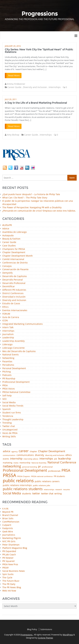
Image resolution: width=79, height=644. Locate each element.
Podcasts (7, 375)
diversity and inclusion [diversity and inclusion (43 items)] (55, 455)
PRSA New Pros (10, 564)
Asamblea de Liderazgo (14, 232)
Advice (6, 229)
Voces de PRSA (10, 433)
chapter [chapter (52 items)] (33, 451)
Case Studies (9, 246)
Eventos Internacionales (15, 310)
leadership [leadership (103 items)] (65, 458)
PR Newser (8, 558)
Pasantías (7, 362)
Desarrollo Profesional (14, 283)
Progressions (27, 635)
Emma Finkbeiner (16, 84)
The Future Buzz (11, 581)
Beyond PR (8, 512)
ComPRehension (11, 522)
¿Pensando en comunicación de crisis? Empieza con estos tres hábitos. (39, 211)
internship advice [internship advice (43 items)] (31, 459)
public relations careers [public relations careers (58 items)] (47, 481)
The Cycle (7, 577)
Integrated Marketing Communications (23, 324)
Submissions (46, 629)
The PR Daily (9, 584)
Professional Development (16, 382)
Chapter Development (14, 252)
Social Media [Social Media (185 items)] (12, 493)
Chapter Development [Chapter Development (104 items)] (52, 451)
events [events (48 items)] (6, 459)
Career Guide (14, 87)
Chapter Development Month (18, 256)
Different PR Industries (14, 290)
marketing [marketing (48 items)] (8, 463)
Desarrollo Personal (13, 280)
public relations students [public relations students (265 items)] (23, 489)
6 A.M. (6, 509)
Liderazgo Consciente (13, 348)
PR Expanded (9, 551)
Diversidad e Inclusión (14, 297)
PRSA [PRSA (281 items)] (66, 471)
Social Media (9, 403)
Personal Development (14, 368)
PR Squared (8, 561)
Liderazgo (7, 345)
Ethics (5, 307)
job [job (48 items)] (56, 459)
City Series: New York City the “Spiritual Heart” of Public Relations (39, 51)
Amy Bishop (13, 135)
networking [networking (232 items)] (12, 466)
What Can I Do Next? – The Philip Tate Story (25, 198)
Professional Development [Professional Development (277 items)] (25, 471)
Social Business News (14, 571)
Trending (7, 423)
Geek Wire (8, 532)
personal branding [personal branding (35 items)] (30, 467)
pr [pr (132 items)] (39, 466)
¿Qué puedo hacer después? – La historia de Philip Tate (31, 194)
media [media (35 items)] (16, 463)
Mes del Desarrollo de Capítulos (19, 351)
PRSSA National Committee (16, 392)
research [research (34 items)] (59, 490)
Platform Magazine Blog (15, 548)
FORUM (6, 314)
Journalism (8, 334)
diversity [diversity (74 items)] (39, 455)
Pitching (7, 372)
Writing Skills (9, 437)
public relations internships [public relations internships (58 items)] (17, 485)
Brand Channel (10, 515)
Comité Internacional (13, 259)
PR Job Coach (9, 554)
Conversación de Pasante (15, 269)
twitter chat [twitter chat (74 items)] (47, 494)
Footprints (8, 528)
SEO (4, 399)
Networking (8, 358)
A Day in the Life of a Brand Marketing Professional (36, 103)
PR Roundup (9, 379)
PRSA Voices (9, 389)
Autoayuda (8, 236)
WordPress (68, 635)
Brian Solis (8, 518)
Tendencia (8, 416)
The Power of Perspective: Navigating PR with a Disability (32, 207)
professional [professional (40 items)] (47, 467)
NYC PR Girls (9, 541)
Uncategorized (10, 430)
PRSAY (6, 568)
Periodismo (8, 365)
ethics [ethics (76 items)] (69, 455)
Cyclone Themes (45, 638)
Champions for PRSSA (14, 249)
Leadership (8, 338)
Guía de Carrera (11, 317)
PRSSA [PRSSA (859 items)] (9, 475)
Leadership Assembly (13, 341)
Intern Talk (8, 327)
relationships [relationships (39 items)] (49, 489)
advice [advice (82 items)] (7, 451)
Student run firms (12, 413)
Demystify (7, 273)
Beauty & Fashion (11, 239)
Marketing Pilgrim (12, 538)
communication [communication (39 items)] (9, 455)
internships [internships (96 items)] (46, 459)
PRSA (5, 385)
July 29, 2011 (11, 99)
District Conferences (13, 293)
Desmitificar (9, 287)
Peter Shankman (11, 545)
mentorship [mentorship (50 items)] (25, 463)
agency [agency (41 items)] (14, 452)
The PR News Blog (12, 587)
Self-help (7, 396)
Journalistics (9, 535)
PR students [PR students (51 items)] (59, 476)
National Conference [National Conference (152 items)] (62, 462)
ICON (5, 321)
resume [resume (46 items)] (66, 490)
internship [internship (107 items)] (16, 458)
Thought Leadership (13, 420)
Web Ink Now (9, 591)
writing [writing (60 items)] (58, 494)
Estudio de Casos (11, 304)
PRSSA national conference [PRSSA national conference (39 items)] (42, 476)
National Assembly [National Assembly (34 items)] (39, 463)
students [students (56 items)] (27, 494)
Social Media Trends (13, 406)
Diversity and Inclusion (35, 87)
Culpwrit (7, 525)
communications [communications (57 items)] (25, 455)
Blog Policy (32, 629)
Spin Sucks (8, 574)
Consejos (7, 266)
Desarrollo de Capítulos (15, 276)
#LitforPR (7, 225)
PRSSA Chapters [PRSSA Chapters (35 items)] (24, 476)
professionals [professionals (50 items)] (54, 471)
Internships (55, 87)
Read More (14, 75)
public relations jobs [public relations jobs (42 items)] (42, 485)
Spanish (7, 409)
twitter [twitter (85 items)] (36, 494)
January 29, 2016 (13, 46)
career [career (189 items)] (24, 451)
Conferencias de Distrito (15, 263)
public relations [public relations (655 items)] (18, 481)
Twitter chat (9, 426)
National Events (11, 355)
